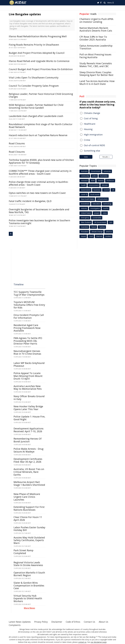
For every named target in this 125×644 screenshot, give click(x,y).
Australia (84, 171)
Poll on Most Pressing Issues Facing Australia (95, 56)
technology (107, 204)
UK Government (100, 222)
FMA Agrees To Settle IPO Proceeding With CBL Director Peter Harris (28, 341)
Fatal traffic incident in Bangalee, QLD (30, 201)
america (109, 232)
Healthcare (90, 124)
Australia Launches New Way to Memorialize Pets (28, 388)
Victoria (101, 180)
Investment (85, 204)
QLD (111, 222)
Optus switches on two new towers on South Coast (37, 193)
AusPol (106, 208)
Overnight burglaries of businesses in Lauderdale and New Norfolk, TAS (39, 211)
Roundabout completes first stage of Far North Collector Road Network (41, 126)
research (84, 180)
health (83, 185)
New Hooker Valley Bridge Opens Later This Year (28, 408)
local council (95, 194)
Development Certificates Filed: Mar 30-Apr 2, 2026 (28, 460)
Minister (105, 185)
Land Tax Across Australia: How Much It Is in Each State (97, 83)
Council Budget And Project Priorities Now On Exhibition (41, 69)
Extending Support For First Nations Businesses (29, 508)
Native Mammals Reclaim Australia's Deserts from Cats (96, 29)
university (107, 171)
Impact (83, 236)
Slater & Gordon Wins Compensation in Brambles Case (29, 586)
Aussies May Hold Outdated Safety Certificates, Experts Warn (29, 540)
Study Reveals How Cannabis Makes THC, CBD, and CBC (96, 65)
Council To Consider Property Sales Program (34, 86)
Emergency (85, 218)
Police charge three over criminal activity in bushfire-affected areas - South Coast (39, 183)
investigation (95, 208)
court (91, 236)
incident (108, 236)
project (97, 213)
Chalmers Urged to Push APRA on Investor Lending (96, 20)
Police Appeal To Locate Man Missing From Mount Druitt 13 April (28, 376)
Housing (88, 129)
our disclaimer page (99, 642)
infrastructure (103, 199)
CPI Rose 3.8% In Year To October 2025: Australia (93, 38)
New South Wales (88, 199)
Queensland (86, 190)
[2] (99, 637)
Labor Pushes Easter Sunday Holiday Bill (29, 529)
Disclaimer (59, 622)
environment (94, 185)
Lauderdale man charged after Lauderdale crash (36, 116)
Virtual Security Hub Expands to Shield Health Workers (28, 599)
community (85, 176)
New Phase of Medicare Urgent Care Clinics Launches (27, 497)
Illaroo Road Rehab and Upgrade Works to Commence (39, 61)
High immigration (93, 135)
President (85, 232)
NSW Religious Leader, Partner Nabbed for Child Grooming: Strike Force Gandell (36, 106)
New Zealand (86, 222)
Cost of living (91, 118)
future (94, 227)
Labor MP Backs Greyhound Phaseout (29, 364)
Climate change (92, 113)
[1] (97, 637)
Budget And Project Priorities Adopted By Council (37, 53)
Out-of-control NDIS (94, 145)
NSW (93, 180)
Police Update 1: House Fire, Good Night (29, 418)
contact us (82, 642)
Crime (87, 140)
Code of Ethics (75, 622)
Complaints (15, 625)
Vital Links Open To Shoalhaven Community (34, 78)
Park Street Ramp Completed (23, 552)
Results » (106, 157)
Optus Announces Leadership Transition (96, 47)
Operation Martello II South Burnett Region (29, 574)
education (96, 204)
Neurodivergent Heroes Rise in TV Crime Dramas (27, 352)
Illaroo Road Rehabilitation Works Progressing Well (38, 36)
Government (96, 171)
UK (113, 190)
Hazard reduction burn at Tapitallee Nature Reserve (38, 135)
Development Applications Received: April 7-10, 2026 (29, 430)
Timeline (19, 284)
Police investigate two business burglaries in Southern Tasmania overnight (39, 222)
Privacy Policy (42, 622)
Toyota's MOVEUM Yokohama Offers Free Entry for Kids (29, 305)
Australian (104, 176)
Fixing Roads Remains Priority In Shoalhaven (34, 45)
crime (105, 213)
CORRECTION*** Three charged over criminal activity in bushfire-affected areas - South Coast (40, 172)
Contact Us (92, 622)
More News (29, 608)
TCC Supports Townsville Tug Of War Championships (29, 293)
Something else (92, 151)
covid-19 (84, 194)
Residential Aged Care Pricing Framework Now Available (27, 328)
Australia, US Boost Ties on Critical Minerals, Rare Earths (29, 472)
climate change (97, 232)
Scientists (85, 227)
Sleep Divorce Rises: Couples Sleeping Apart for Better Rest (96, 74)
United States (86, 213)
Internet (99, 236)
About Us (107, 622)
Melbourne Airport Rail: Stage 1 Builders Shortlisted (29, 483)
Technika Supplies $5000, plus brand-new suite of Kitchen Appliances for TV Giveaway (41, 161)
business (97, 190)
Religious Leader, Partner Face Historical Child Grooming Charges (41, 95)
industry (84, 208)
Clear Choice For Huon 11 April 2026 (28, 519)
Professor (110, 180)
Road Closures (17, 143)
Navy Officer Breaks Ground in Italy (29, 398)
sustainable (97, 218)
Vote (86, 157)
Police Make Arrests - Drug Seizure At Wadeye (28, 450)
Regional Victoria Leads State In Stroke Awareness (28, 564)
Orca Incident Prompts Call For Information (29, 316)
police (95, 176)
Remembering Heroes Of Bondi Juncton (28, 440)
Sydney (102, 227)
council (106, 190)
